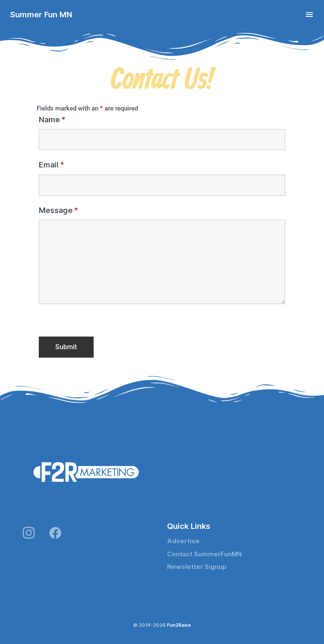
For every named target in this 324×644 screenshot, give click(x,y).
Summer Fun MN (41, 14)
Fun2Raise (179, 625)
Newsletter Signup (197, 567)
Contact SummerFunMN (204, 554)
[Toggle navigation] (309, 15)
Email (51, 165)
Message (58, 210)
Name (52, 120)
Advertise (183, 541)
